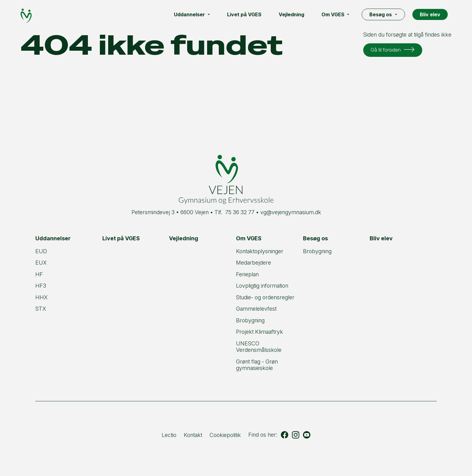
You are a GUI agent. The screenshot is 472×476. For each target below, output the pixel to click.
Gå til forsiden (387, 49)
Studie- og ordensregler (265, 297)
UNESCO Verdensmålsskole (259, 347)
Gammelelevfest (256, 309)
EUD (41, 251)
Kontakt (193, 435)
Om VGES (337, 14)
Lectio (169, 435)
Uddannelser (194, 14)
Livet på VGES (246, 14)
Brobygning (250, 320)
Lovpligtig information (262, 286)
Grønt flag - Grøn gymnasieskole (257, 365)
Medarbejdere (254, 263)
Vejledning (293, 14)
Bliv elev (432, 14)
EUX (41, 263)
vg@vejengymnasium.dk (291, 212)
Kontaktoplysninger (260, 251)
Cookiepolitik (225, 435)
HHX (41, 297)
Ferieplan (247, 274)
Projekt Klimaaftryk (260, 332)
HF (39, 274)
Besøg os (385, 14)
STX (41, 309)
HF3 (41, 286)
